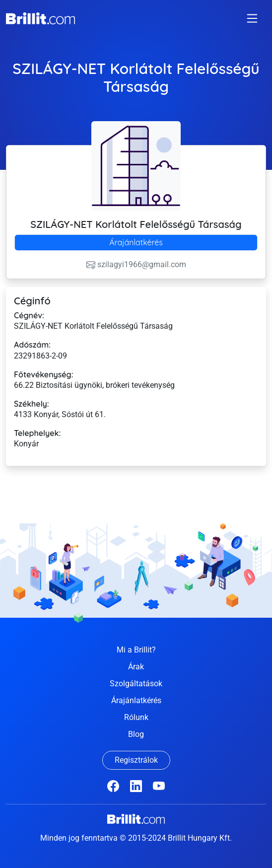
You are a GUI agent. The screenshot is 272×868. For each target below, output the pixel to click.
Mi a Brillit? (136, 650)
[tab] (136, 243)
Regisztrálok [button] (136, 760)
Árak (136, 667)
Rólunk (136, 717)
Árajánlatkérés (136, 242)
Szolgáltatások (136, 684)
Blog (136, 734)
